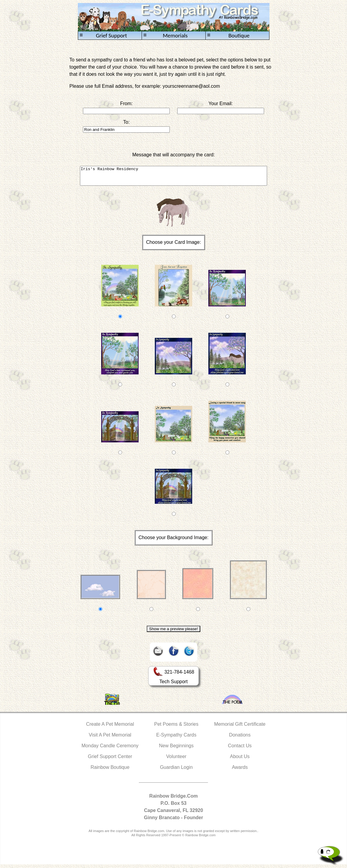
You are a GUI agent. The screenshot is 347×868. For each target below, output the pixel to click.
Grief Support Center (110, 760)
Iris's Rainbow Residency (174, 178)
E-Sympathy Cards (176, 738)
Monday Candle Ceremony (110, 749)
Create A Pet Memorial (110, 728)
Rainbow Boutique (110, 771)
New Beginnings (176, 749)
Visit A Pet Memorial (110, 738)
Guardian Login (176, 771)
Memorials (166, 35)
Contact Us (240, 749)
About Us (240, 760)
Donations (240, 738)
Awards (240, 771)
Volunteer (176, 760)
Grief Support (103, 35)
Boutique (228, 35)
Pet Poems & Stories (176, 728)
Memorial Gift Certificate (240, 728)
